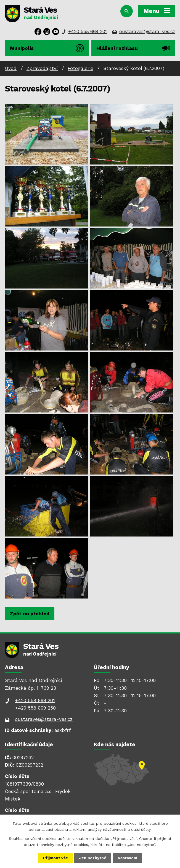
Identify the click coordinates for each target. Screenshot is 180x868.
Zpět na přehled (30, 614)
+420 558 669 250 (35, 708)
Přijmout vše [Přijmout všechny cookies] (55, 858)
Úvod (11, 68)
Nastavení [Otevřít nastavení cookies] (127, 858)
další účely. (141, 829)
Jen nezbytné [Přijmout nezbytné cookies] (93, 858)
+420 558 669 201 (88, 31)
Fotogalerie (80, 68)
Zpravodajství (42, 68)
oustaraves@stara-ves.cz (147, 31)
